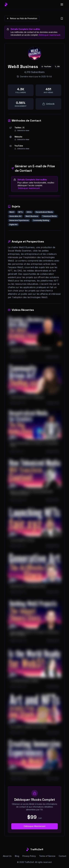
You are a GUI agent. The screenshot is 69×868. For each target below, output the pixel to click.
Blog (17, 856)
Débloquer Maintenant (35, 826)
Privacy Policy (29, 856)
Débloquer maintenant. (50, 35)
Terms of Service (47, 856)
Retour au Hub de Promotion (22, 18)
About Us (7, 856)
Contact (62, 856)
